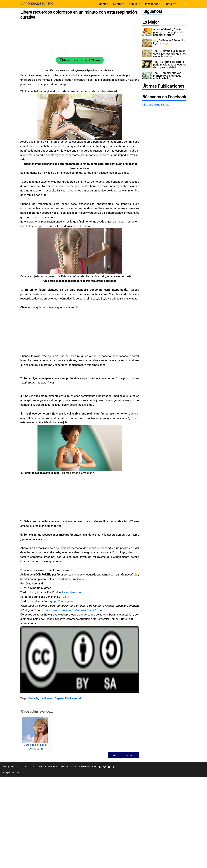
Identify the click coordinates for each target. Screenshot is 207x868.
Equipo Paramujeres (61, 641)
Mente (102, 4)
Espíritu (134, 4)
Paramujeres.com (72, 632)
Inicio (5, 806)
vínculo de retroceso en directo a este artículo (74, 650)
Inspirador (151, 4)
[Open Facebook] (100, 807)
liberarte (33, 738)
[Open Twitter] (105, 807)
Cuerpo (118, 4)
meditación (47, 738)
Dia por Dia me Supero (156, 105)
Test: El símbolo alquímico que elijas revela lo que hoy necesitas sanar (170, 54)
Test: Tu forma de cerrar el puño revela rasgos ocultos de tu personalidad (170, 65)
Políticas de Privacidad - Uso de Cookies (26, 806)
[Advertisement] (80, 38)
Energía (169, 4)
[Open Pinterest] (114, 807)
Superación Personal (68, 738)
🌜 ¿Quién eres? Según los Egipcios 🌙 (169, 42)
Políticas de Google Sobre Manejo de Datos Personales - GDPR (71, 806)
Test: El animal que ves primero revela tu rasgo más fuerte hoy (167, 76)
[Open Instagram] (109, 807)
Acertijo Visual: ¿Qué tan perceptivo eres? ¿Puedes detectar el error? (169, 32)
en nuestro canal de (80, 60)
